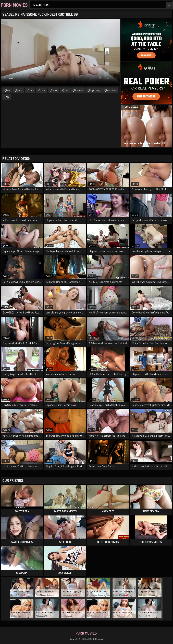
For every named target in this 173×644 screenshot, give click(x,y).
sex (9, 90)
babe (43, 90)
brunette (79, 90)
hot (67, 90)
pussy (20, 90)
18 (8, 97)
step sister (112, 90)
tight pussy (95, 90)
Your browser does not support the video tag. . (60, 52)
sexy (32, 90)
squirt (55, 90)
